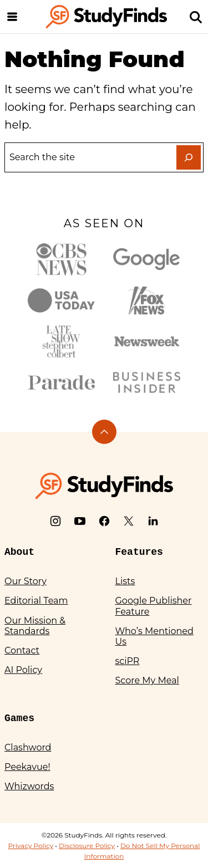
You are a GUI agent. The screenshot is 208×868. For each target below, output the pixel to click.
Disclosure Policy (87, 846)
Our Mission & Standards (35, 626)
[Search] (196, 17)
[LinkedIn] (153, 521)
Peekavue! (27, 767)
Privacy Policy (31, 846)
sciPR (128, 661)
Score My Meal (147, 680)
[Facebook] (104, 521)
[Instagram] (55, 521)
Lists (125, 581)
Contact (22, 650)
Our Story (26, 581)
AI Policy (23, 670)
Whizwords (29, 786)
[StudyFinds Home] (106, 17)
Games (19, 718)
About (19, 552)
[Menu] (12, 17)
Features (139, 552)
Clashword (28, 747)
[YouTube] (80, 521)
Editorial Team (36, 601)
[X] (129, 521)
